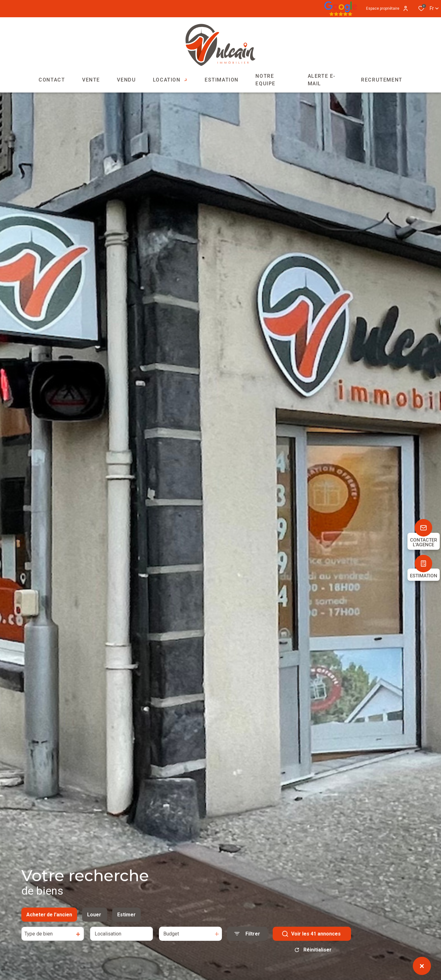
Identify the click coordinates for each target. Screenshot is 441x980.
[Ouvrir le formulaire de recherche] (247, 938)
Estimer (126, 919)
